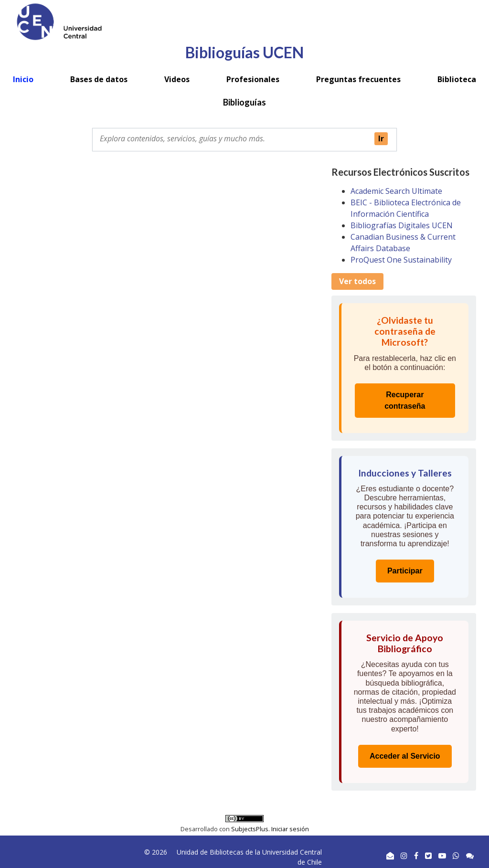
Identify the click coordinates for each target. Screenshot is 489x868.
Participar (405, 571)
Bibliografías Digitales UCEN (402, 225)
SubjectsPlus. (251, 829)
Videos (177, 79)
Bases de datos (99, 79)
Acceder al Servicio (405, 756)
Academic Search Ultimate (396, 191)
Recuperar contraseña (405, 400)
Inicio (23, 79)
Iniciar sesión (290, 829)
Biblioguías (244, 102)
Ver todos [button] (357, 281)
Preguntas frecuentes (358, 79)
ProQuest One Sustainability (401, 260)
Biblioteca (457, 79)
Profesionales (253, 79)
